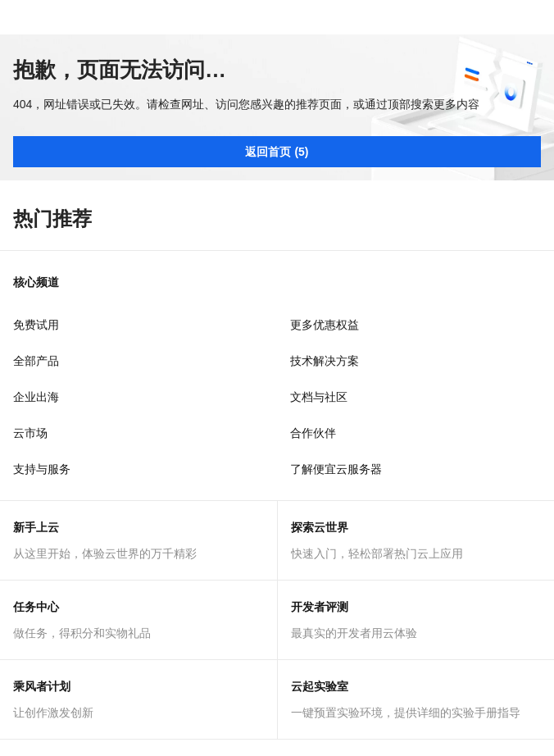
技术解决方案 (325, 361)
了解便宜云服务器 (336, 469)
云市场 (30, 433)
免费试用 (36, 325)
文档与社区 (319, 397)
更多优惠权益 (325, 325)
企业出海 (36, 397)
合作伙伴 (313, 433)
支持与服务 (42, 469)
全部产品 (36, 361)
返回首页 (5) (277, 152)
